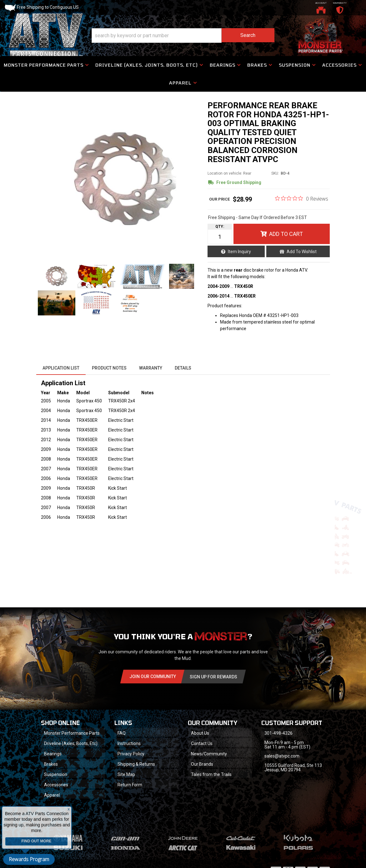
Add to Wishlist (302, 252)
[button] (183, 36)
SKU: (275, 173)
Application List (61, 368)
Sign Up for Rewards (213, 677)
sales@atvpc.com (282, 756)
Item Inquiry (239, 252)
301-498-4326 (278, 733)
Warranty (151, 368)
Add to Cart (286, 234)
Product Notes (109, 368)
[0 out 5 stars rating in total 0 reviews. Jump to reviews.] (302, 198)
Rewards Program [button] (29, 859)
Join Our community (153, 677)
